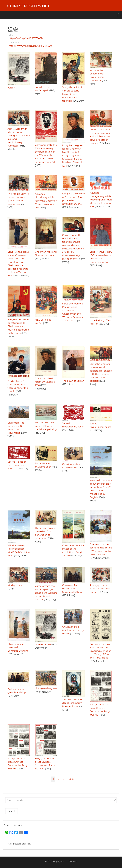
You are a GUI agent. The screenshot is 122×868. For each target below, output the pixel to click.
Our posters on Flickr (20, 844)
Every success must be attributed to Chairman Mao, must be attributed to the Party (18, 326)
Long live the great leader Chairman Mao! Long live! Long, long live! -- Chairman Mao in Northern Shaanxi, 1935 (73, 156)
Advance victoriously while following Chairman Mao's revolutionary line (46, 201)
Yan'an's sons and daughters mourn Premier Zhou (72, 703)
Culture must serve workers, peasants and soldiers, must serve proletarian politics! (100, 136)
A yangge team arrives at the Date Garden (100, 589)
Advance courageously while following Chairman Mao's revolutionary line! (101, 200)
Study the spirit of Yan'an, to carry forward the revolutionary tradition (72, 94)
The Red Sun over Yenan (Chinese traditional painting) (46, 426)
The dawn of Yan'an (73, 381)
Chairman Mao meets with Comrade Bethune (73, 589)
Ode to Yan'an (43, 645)
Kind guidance (16, 585)
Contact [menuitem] (73, 862)
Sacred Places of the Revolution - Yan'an (17, 465)
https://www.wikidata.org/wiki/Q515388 (30, 46)
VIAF (11, 35)
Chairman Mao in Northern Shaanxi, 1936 (45, 382)
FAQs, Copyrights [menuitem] (54, 862)
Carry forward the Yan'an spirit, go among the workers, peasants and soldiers (46, 593)
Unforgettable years (46, 688)
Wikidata (14, 43)
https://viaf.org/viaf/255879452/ (26, 38)
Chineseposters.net (28, 6)
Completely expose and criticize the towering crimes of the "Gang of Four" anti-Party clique (100, 651)
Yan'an (11, 88)
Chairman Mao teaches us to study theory (73, 630)
